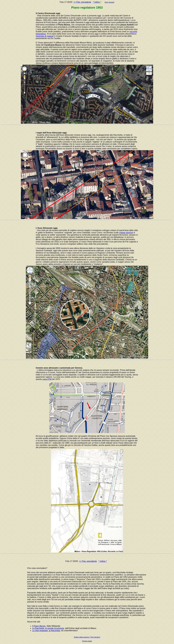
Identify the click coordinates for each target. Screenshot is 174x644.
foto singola (109, 2)
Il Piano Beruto (39, 626)
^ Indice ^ (97, 2)
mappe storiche (126, 233)
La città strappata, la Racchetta (46, 631)
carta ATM (47, 379)
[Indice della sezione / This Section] (87, 637)
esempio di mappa (45, 36)
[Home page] (87, 641)
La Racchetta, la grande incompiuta (48, 628)
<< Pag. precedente (82, 2)
